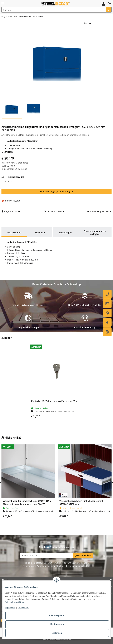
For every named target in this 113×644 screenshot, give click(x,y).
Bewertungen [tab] (65, 233)
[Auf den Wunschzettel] (54, 211)
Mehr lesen (8, 152)
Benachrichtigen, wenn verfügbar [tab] (95, 233)
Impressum (10, 608)
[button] (104, 4)
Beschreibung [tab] (14, 233)
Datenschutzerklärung (15, 602)
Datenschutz (24, 608)
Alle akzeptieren (57, 615)
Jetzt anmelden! (83, 555)
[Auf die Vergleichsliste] (99, 211)
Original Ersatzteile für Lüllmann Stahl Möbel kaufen (63, 135)
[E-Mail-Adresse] (46, 556)
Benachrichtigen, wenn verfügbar (57, 192)
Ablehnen (57, 633)
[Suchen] (54, 10)
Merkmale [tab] (40, 233)
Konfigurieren (57, 624)
